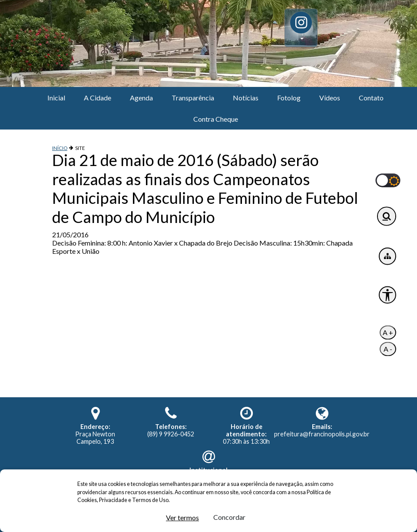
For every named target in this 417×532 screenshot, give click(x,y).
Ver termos (182, 517)
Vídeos (330, 98)
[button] (301, 28)
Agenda (141, 98)
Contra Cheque (216, 119)
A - (388, 349)
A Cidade (98, 98)
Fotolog (289, 98)
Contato (371, 98)
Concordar (229, 517)
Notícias (246, 98)
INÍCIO (60, 148)
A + (388, 333)
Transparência (193, 98)
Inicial (56, 98)
